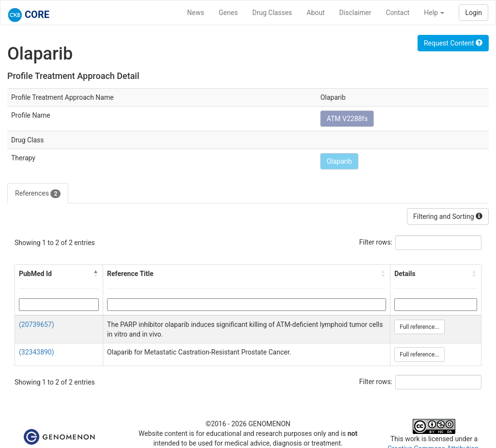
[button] (96, 274)
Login (473, 13)
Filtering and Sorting (448, 216)
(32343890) (37, 352)
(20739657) (37, 324)
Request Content (453, 43)
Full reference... (419, 327)
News (195, 13)
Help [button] (434, 13)
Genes (228, 13)
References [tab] (38, 194)
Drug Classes (272, 13)
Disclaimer (355, 13)
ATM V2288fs (347, 119)
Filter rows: (376, 242)
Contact (397, 13)
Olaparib (339, 161)
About (316, 13)
